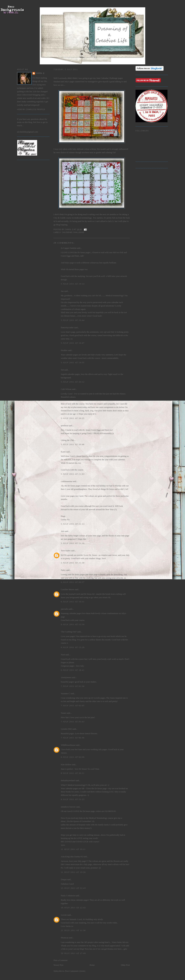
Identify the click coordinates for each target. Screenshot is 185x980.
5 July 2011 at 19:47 (73, 343)
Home (92, 965)
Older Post (125, 965)
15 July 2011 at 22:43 (73, 888)
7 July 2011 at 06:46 (73, 738)
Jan (62, 291)
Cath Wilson (66, 389)
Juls (62, 531)
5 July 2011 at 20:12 (73, 382)
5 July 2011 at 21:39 (73, 563)
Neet (63, 655)
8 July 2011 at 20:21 (73, 773)
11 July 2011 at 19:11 (73, 849)
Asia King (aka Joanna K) (72, 857)
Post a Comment (61, 960)
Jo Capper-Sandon (69, 248)
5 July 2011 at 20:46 (73, 444)
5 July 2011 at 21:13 (73, 524)
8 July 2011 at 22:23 (73, 799)
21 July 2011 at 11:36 (73, 930)
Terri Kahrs (66, 551)
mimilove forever (68, 807)
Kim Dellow (66, 765)
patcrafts (65, 609)
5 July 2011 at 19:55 (73, 362)
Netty (63, 570)
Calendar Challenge (109, 78)
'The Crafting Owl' (69, 632)
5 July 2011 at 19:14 (73, 284)
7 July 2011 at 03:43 (73, 722)
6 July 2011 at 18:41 (73, 670)
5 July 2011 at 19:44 (73, 320)
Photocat (65, 938)
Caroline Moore (68, 589)
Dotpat (64, 879)
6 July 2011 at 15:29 (73, 647)
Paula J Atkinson (68, 896)
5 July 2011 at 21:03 (73, 474)
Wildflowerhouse (68, 745)
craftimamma (66, 481)
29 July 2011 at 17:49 (73, 953)
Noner (64, 713)
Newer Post (58, 965)
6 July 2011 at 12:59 (73, 624)
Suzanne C (65, 693)
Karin (63, 452)
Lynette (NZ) (66, 729)
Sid (62, 370)
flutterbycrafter (67, 328)
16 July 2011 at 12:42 (73, 908)
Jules (74, 149)
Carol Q (40, 73)
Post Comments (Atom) (75, 971)
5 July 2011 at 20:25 (73, 418)
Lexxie (64, 915)
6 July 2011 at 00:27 (73, 582)
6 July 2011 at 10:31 (73, 602)
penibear (65, 426)
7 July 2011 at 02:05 (73, 705)
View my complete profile (31, 109)
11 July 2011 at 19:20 (73, 872)
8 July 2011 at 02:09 (73, 757)
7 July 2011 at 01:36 (73, 686)
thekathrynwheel (68, 780)
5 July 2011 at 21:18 (73, 543)
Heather (64, 350)
